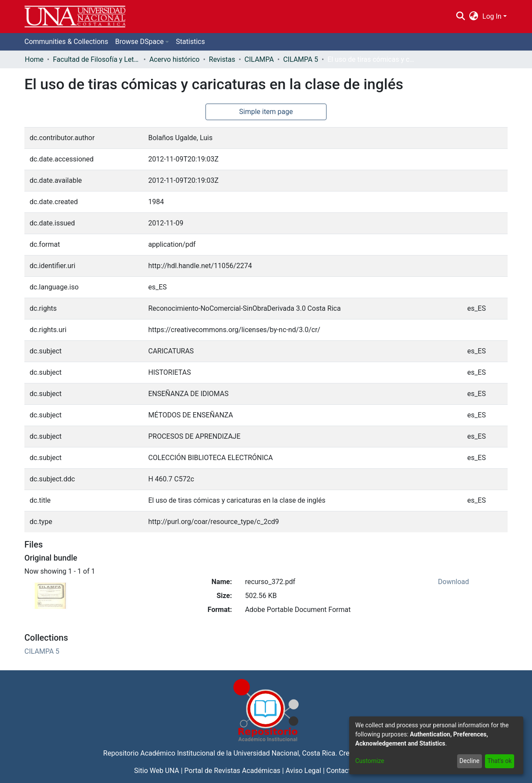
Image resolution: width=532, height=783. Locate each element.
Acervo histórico (175, 59)
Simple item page (266, 112)
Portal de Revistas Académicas (232, 771)
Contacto (341, 771)
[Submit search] (460, 17)
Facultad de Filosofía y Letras (96, 59)
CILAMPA (259, 59)
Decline (469, 761)
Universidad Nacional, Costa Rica (284, 753)
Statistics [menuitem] (190, 42)
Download (453, 582)
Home (34, 59)
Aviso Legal (303, 771)
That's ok (499, 761)
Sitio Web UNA (157, 771)
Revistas (222, 59)
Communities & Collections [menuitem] (66, 42)
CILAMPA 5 (300, 59)
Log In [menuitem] (492, 16)
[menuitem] (474, 17)
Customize (370, 761)
